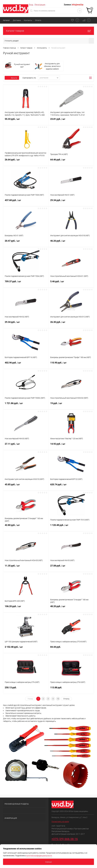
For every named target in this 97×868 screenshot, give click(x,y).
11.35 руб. (26, 568)
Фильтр (12, 78)
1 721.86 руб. (26, 405)
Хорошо (48, 862)
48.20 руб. (71, 608)
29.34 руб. (71, 202)
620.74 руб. (71, 486)
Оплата (38, 20)
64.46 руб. (71, 162)
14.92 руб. (71, 446)
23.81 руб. (71, 121)
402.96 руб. (26, 365)
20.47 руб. (26, 243)
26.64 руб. (26, 162)
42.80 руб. (26, 527)
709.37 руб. (26, 283)
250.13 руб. (26, 689)
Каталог (6, 20)
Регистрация (40, 5)
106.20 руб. (26, 608)
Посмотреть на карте (60, 822)
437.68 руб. (26, 202)
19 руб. (71, 405)
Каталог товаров (48, 31)
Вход (31, 5)
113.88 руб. (71, 689)
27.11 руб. (26, 446)
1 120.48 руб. (71, 527)
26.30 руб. (71, 324)
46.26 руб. (71, 243)
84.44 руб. (71, 649)
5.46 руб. (71, 283)
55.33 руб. (26, 121)
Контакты (28, 20)
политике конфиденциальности (39, 856)
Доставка (17, 20)
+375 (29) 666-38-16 (65, 839)
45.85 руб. (26, 486)
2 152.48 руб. (26, 649)
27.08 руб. (71, 568)
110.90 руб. (71, 365)
